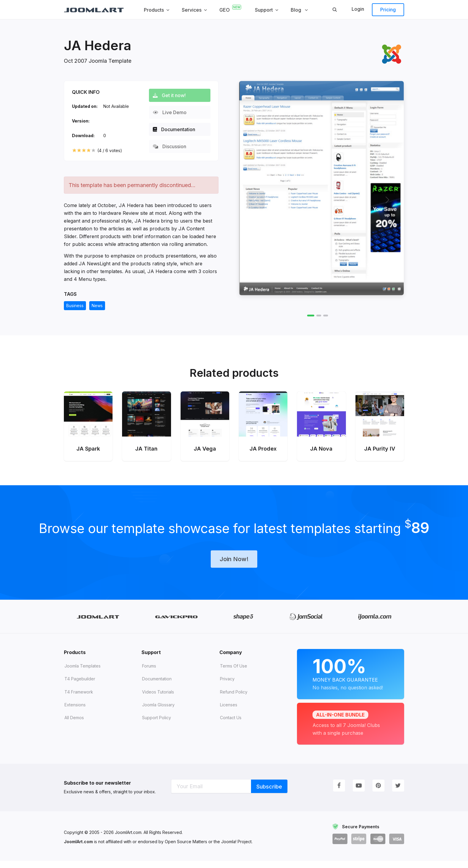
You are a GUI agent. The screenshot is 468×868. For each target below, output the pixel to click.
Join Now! (234, 566)
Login (358, 9)
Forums (149, 673)
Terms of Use (234, 673)
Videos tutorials (158, 699)
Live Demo (172, 112)
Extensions (75, 712)
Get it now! (172, 95)
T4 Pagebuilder (80, 686)
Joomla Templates (83, 673)
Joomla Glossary (158, 712)
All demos (74, 725)
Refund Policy (234, 699)
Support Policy (157, 725)
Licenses (229, 712)
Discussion (172, 146)
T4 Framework (79, 699)
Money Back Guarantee (351, 680)
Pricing (388, 10)
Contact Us (231, 725)
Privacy (227, 686)
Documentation (177, 129)
